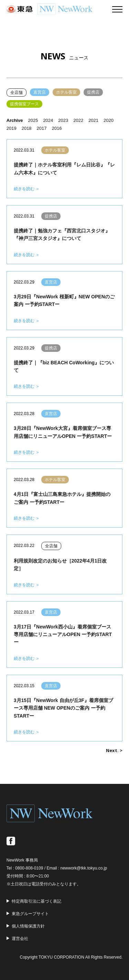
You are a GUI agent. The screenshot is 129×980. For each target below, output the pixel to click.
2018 (27, 128)
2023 (63, 120)
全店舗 (17, 93)
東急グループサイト (30, 914)
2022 (78, 120)
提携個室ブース (24, 104)
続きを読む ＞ (27, 189)
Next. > (114, 750)
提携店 (93, 92)
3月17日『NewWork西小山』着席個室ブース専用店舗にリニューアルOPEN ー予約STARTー (63, 635)
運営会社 (20, 939)
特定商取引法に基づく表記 (36, 901)
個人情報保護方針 (28, 926)
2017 (42, 128)
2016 (57, 128)
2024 (48, 120)
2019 (12, 128)
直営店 (40, 92)
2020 (109, 120)
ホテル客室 (66, 92)
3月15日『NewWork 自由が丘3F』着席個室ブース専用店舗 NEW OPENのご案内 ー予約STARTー (63, 708)
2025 (33, 120)
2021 (93, 120)
